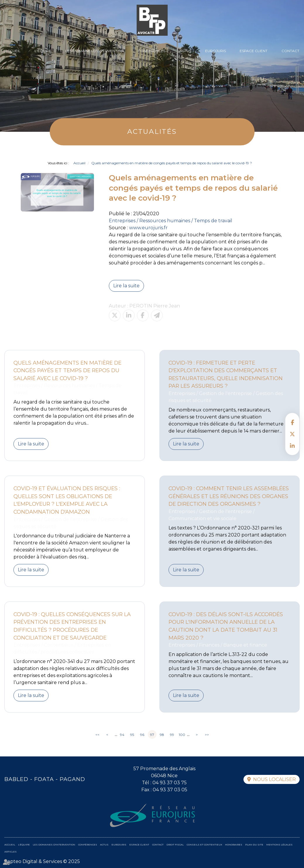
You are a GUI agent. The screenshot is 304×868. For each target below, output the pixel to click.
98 (162, 735)
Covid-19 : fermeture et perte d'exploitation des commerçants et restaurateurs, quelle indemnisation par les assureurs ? (226, 374)
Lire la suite (126, 286)
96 (142, 735)
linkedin (292, 446)
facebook (292, 422)
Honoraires (234, 845)
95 (132, 735)
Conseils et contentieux (204, 845)
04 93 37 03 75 (170, 783)
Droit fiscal (175, 845)
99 (172, 735)
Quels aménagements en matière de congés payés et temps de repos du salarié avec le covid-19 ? (172, 163)
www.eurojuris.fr (148, 228)
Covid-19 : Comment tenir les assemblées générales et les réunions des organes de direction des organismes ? (229, 496)
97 (152, 735)
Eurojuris (215, 51)
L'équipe (43, 51)
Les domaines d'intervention (95, 51)
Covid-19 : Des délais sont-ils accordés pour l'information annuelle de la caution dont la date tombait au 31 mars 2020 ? (226, 626)
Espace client (254, 51)
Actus (185, 51)
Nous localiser (274, 779)
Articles (11, 852)
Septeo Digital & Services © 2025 (42, 861)
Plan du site (254, 845)
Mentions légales (279, 845)
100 (182, 735)
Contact (290, 51)
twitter (292, 434)
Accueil (13, 51)
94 (122, 735)
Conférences (152, 51)
